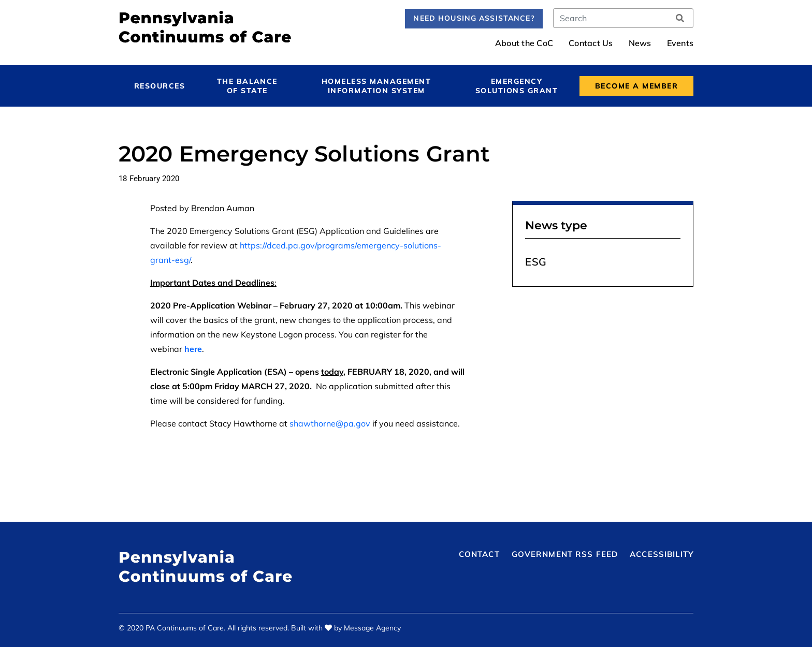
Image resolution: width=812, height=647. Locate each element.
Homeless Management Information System (376, 86)
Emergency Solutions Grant (517, 86)
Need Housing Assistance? (474, 18)
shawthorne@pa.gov (330, 423)
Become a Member (636, 86)
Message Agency (372, 628)
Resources (160, 86)
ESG (536, 262)
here (193, 349)
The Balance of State (247, 86)
